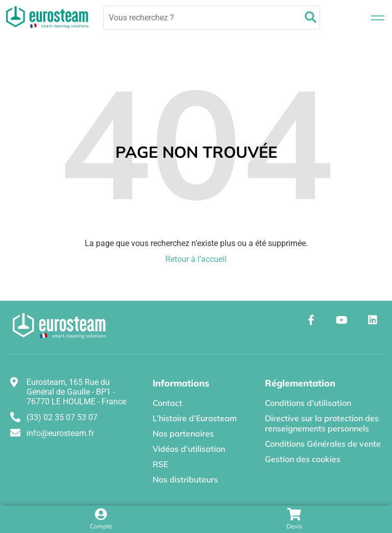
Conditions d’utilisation (308, 403)
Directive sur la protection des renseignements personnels (322, 423)
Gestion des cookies (303, 459)
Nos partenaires (183, 433)
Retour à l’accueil (196, 259)
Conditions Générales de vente (323, 444)
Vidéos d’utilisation (189, 449)
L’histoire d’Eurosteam (195, 418)
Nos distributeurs (185, 479)
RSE (160, 464)
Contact (167, 403)
